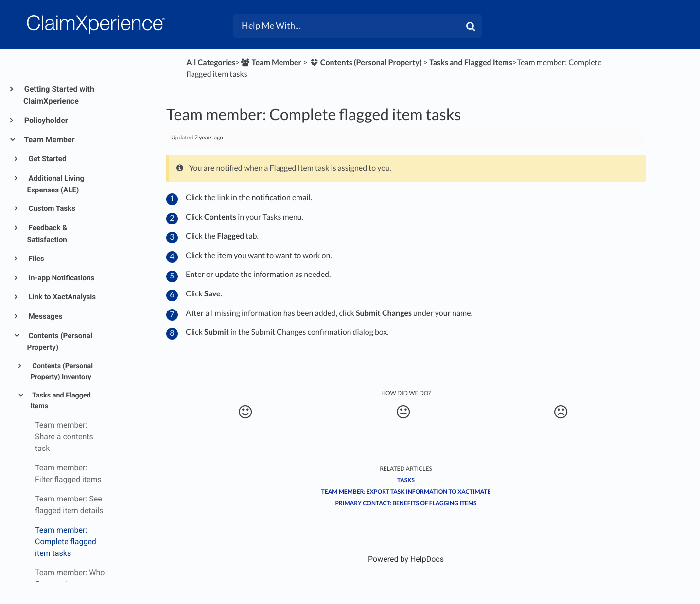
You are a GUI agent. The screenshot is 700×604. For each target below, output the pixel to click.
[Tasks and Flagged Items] (471, 62)
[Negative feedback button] (561, 412)
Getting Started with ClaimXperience (59, 95)
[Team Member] (271, 62)
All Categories (211, 62)
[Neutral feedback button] (403, 412)
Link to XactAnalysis (62, 297)
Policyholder (46, 120)
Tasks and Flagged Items (61, 401)
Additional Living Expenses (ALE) (56, 184)
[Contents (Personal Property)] (366, 62)
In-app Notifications (61, 278)
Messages (45, 316)
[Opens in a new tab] (406, 559)
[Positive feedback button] (245, 412)
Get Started (47, 159)
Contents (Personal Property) (60, 342)
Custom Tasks (51, 208)
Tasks (406, 480)
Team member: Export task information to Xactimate (406, 492)
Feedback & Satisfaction (47, 234)
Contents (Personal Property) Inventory (61, 372)
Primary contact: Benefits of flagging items (406, 503)
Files (36, 259)
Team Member (49, 140)
